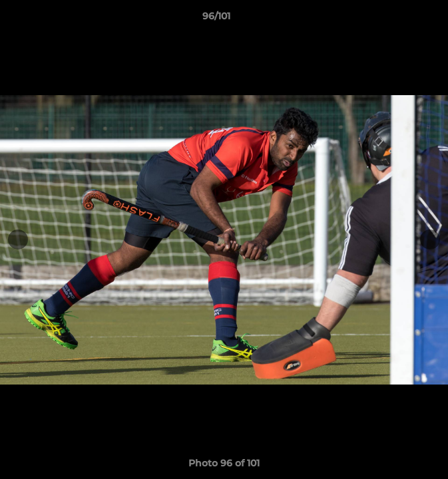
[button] (400, 19)
